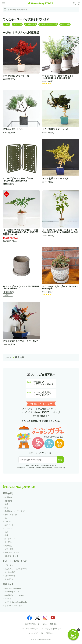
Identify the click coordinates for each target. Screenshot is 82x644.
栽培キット (9, 525)
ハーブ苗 (8, 522)
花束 (6, 532)
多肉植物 (8, 501)
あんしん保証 (10, 572)
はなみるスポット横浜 (13, 606)
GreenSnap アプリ (12, 592)
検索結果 (20, 357)
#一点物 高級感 (30, 24)
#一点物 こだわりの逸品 (48, 24)
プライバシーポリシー (30, 629)
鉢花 (6, 508)
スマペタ (8, 599)
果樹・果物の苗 (11, 515)
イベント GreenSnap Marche (16, 602)
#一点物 (7, 24)
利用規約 (53, 624)
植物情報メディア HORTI (14, 595)
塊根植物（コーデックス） (15, 511)
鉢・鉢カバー (10, 539)
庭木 (6, 518)
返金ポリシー (10, 579)
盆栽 (6, 535)
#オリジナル (17, 24)
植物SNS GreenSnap (13, 588)
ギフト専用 (9, 549)
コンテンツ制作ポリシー (52, 629)
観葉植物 (8, 497)
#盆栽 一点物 (65, 24)
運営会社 (50, 633)
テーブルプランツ (12, 553)
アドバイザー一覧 (36, 633)
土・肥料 (8, 542)
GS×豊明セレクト (12, 556)
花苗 (6, 504)
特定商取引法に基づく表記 (36, 624)
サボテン (8, 528)
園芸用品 (8, 546)
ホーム (8, 357)
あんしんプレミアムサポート (16, 569)
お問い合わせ (10, 576)
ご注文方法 (9, 565)
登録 (60, 460)
